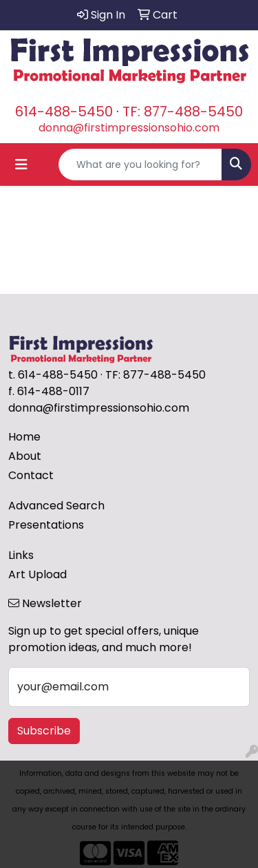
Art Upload (37, 574)
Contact (31, 475)
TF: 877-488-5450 (183, 112)
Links (21, 555)
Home (24, 437)
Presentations (46, 525)
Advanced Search (56, 506)
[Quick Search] (140, 165)
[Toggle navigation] (21, 165)
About (25, 456)
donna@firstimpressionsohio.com (129, 128)
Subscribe (44, 731)
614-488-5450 (64, 112)
